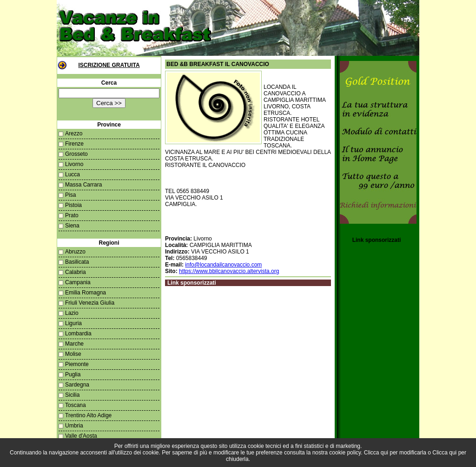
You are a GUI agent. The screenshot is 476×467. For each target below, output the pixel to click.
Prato (72, 215)
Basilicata (77, 262)
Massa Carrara (83, 185)
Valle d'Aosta (81, 436)
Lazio (72, 313)
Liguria (73, 323)
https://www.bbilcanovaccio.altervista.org (229, 271)
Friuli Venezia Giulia (90, 303)
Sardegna (77, 385)
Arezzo (74, 133)
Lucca (73, 174)
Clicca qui (376, 453)
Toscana (76, 405)
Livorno (74, 164)
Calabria (76, 272)
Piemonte (77, 364)
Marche (74, 344)
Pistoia (73, 205)
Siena (72, 226)
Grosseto (76, 154)
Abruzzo (75, 252)
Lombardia (78, 334)
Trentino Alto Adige (88, 415)
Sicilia (72, 395)
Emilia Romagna (86, 293)
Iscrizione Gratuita (109, 65)
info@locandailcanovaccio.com (223, 265)
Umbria (74, 426)
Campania (78, 282)
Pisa (70, 195)
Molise (73, 354)
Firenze (74, 144)
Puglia (73, 374)
